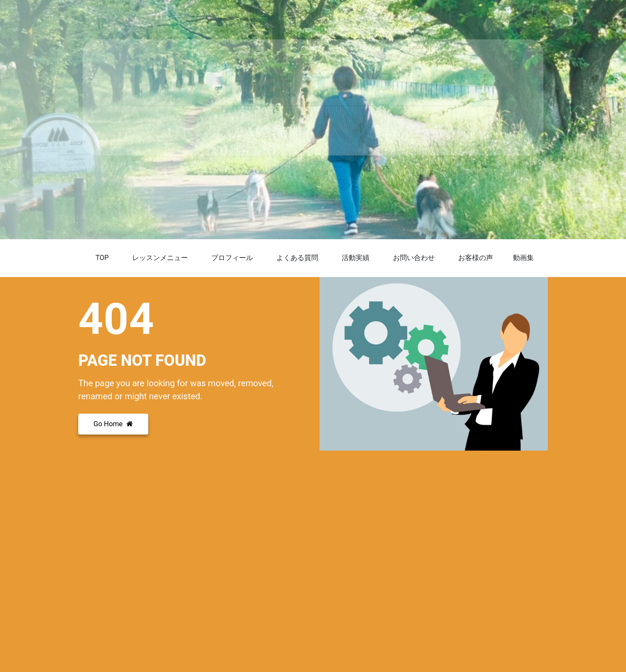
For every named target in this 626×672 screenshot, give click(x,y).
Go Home (113, 424)
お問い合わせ (414, 258)
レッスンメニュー (160, 258)
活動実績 (356, 258)
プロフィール (232, 258)
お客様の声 (476, 258)
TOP (102, 258)
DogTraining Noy (313, 80)
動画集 (523, 258)
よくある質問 (297, 258)
